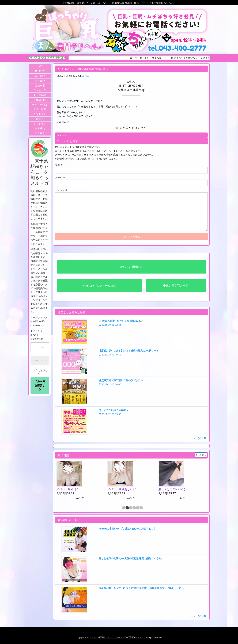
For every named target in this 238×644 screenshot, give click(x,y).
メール (60, 177)
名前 (59, 164)
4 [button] (134, 508)
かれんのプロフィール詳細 (99, 286)
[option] (80, 480)
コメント (61, 190)
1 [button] (123, 508)
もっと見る (201, 455)
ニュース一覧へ (196, 438)
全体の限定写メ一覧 (176, 286)
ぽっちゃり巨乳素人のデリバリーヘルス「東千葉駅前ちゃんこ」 (117, 637)
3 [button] (130, 508)
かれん (86, 76)
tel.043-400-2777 (177, 48)
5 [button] (137, 508)
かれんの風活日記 (131, 267)
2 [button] (127, 508)
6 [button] (141, 508)
